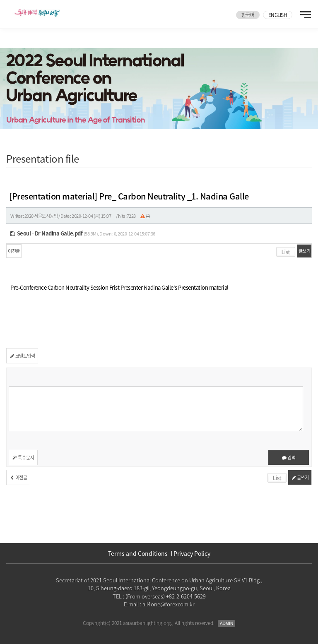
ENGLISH (278, 15)
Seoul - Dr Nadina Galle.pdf (46, 233)
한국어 (248, 15)
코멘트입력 (22, 356)
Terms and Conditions (138, 553)
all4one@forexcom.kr (169, 604)
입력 (289, 458)
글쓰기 (305, 251)
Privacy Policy (192, 553)
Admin (226, 624)
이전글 (14, 251)
